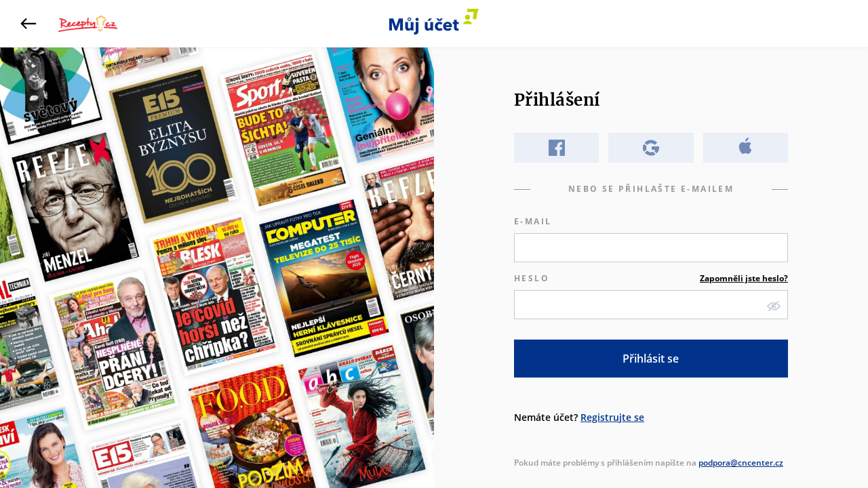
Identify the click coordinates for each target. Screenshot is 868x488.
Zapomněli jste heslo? (744, 278)
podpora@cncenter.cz (741, 463)
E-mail (533, 221)
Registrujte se (612, 417)
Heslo (651, 279)
